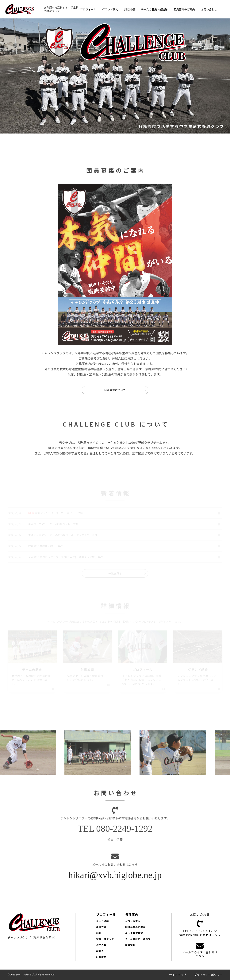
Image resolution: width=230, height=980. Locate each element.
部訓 (99, 933)
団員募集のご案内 (184, 9)
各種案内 (132, 914)
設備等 (100, 951)
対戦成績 (130, 9)
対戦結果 (101, 957)
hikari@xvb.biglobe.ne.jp (115, 877)
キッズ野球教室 (134, 933)
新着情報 (130, 945)
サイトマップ (178, 975)
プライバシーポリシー (208, 975)
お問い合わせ (209, 9)
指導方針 (101, 927)
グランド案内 (110, 9)
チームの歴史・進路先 (154, 9)
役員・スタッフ (105, 939)
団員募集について (115, 392)
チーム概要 (103, 921)
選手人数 (101, 945)
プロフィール (88, 9)
